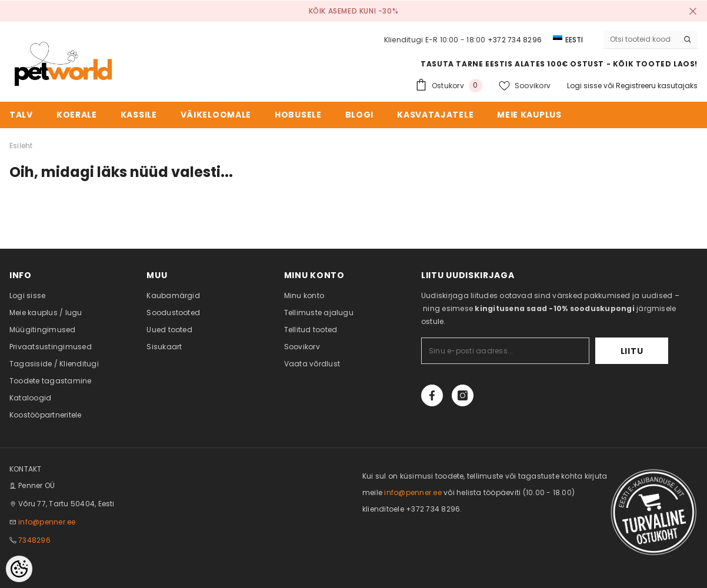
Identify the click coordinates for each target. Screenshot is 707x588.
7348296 (34, 540)
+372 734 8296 (515, 40)
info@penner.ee (47, 522)
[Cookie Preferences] (19, 569)
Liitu (632, 351)
